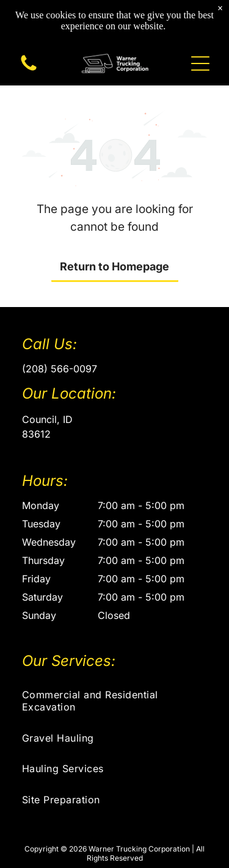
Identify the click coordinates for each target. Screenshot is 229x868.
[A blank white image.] (29, 70)
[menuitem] (114, 701)
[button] (200, 63)
